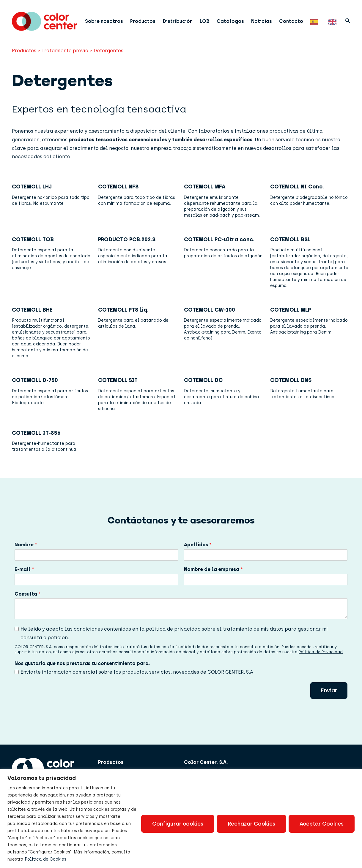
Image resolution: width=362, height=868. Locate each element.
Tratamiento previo (65, 56)
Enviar (329, 696)
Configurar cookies (178, 824)
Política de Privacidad (321, 657)
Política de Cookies (45, 859)
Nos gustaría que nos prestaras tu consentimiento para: (82, 668)
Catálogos (233, 19)
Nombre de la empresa (213, 574)
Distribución (181, 19)
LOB (208, 19)
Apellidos (198, 550)
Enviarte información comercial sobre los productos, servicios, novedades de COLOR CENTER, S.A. (137, 677)
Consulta (28, 599)
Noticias (265, 19)
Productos (146, 19)
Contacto (294, 19)
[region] (181, 819)
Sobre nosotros (107, 19)
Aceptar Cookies (322, 824)
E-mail (24, 574)
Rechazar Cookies (251, 824)
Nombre (26, 550)
